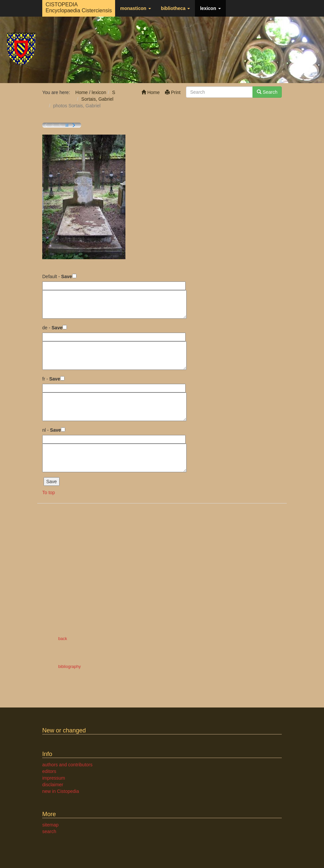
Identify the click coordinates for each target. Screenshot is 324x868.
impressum (54, 778)
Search (267, 92)
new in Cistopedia (61, 791)
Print (173, 92)
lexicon (210, 8)
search (49, 831)
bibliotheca (176, 8)
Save (67, 276)
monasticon (135, 8)
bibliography (70, 667)
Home (151, 92)
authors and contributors (67, 765)
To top (49, 492)
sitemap (50, 825)
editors (49, 771)
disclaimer (53, 785)
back (63, 639)
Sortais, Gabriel (97, 99)
